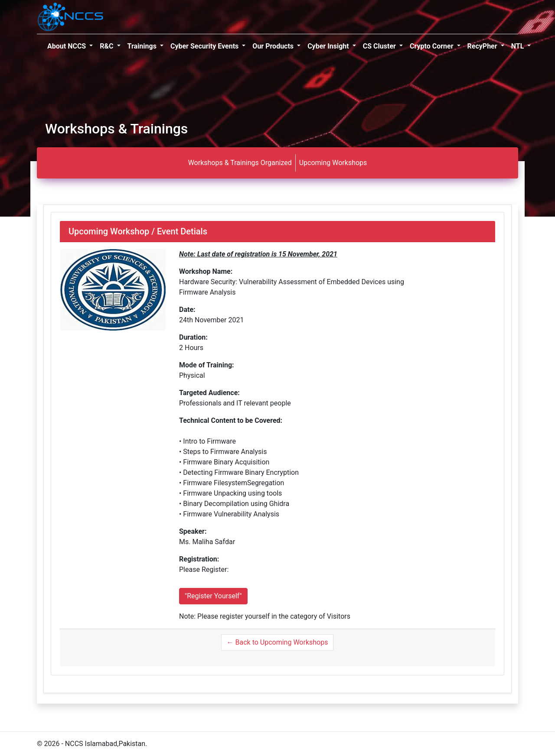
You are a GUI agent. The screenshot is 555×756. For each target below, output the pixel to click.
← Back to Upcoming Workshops (277, 642)
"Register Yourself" (213, 596)
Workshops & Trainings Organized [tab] (240, 163)
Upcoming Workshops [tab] (333, 163)
